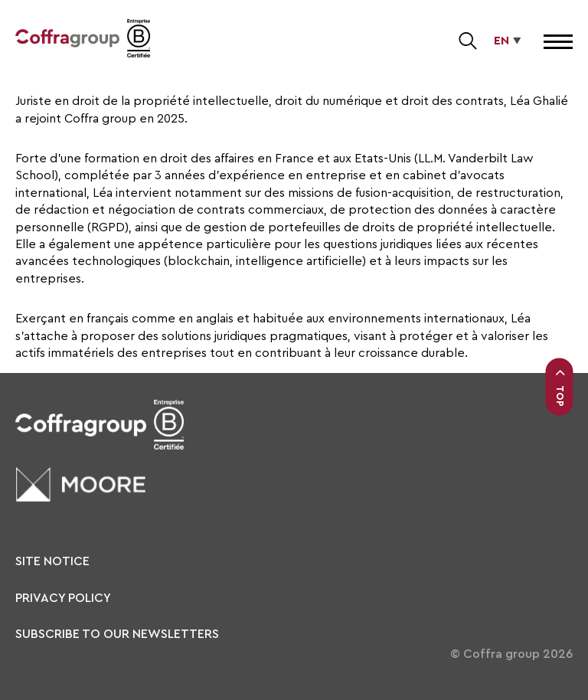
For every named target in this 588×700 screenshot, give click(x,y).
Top (560, 387)
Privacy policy (63, 598)
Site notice (52, 561)
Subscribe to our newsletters (117, 634)
